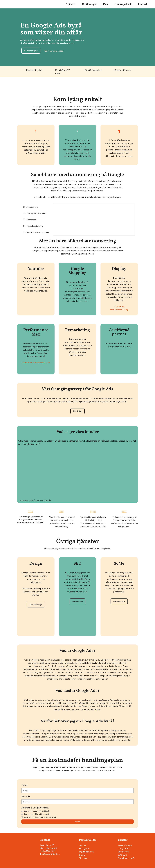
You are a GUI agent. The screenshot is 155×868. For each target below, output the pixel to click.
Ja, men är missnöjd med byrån (37, 811)
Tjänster (71, 4)
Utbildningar (89, 4)
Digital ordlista (86, 852)
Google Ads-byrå (126, 858)
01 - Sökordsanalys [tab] (31, 207)
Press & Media (125, 845)
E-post (25, 785)
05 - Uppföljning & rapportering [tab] (36, 232)
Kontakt (143, 4)
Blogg (82, 855)
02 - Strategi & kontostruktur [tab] (35, 213)
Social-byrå (123, 852)
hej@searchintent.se (50, 854)
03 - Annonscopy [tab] (30, 220)
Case (106, 4)
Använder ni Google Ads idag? (35, 808)
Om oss (83, 845)
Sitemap (83, 858)
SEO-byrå (122, 855)
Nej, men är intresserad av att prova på (40, 817)
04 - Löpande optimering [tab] (33, 226)
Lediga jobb (123, 848)
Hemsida (26, 796)
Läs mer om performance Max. (36, 362)
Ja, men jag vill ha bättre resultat (37, 814)
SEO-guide (84, 848)
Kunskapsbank (123, 4)
